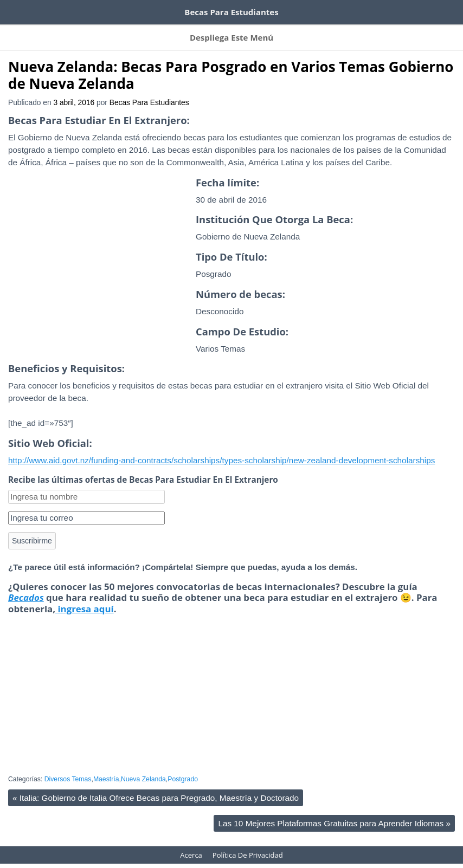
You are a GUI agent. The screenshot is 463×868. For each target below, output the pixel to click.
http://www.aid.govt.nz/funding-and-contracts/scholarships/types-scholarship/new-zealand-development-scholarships (221, 449)
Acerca (434, 30)
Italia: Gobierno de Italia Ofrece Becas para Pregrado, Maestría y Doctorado (156, 787)
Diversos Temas (68, 768)
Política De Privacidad (248, 844)
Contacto (391, 30)
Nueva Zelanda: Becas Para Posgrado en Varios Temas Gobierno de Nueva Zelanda (231, 64)
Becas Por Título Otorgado (316, 30)
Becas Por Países (122, 30)
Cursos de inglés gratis (52, 10)
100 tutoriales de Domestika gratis (179, 10)
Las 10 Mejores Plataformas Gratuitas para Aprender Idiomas (334, 812)
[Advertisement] (99, 267)
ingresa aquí (85, 598)
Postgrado (183, 768)
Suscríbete (60, 30)
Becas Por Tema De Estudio (211, 30)
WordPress (205, 860)
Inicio (17, 30)
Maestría (106, 768)
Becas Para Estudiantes (149, 92)
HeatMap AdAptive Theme (271, 860)
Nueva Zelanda (143, 768)
